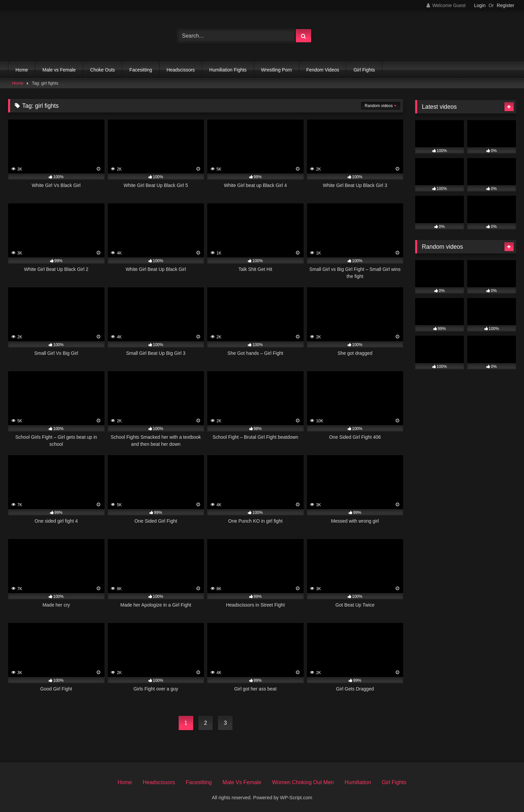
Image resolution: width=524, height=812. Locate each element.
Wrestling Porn (276, 70)
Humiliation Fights (228, 70)
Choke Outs (102, 70)
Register (506, 5)
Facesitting (141, 70)
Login (480, 5)
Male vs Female (59, 70)
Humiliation (358, 782)
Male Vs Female (242, 782)
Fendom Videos (323, 70)
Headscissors (181, 70)
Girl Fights (364, 70)
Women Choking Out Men (303, 782)
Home (22, 70)
